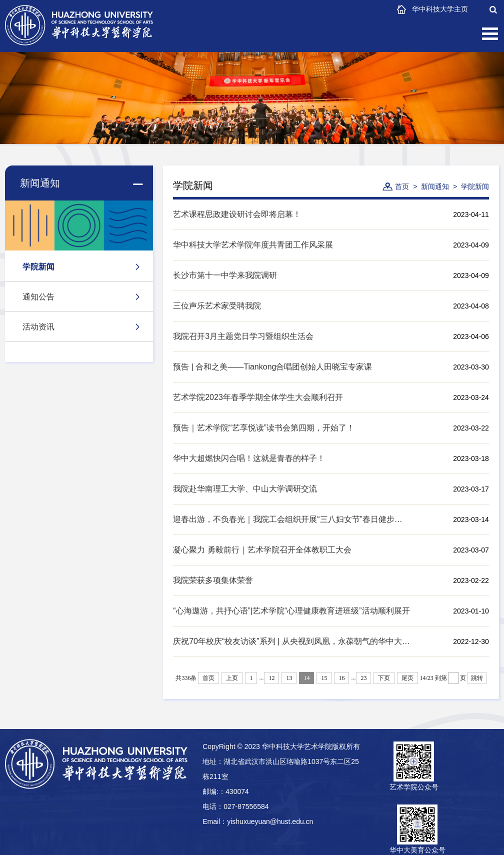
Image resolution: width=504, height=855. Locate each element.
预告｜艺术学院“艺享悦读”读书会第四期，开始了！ (264, 428)
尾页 (407, 678)
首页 (402, 187)
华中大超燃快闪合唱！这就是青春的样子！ (249, 458)
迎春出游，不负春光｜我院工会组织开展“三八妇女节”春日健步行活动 (291, 519)
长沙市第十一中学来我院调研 (225, 275)
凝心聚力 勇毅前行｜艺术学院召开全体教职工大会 (262, 550)
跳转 (477, 678)
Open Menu (490, 34)
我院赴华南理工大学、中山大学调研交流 (245, 489)
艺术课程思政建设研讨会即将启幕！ (237, 214)
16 (341, 678)
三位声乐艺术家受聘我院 (217, 306)
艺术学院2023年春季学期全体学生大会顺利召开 (258, 397)
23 (363, 678)
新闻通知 (435, 187)
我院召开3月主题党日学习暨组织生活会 (243, 336)
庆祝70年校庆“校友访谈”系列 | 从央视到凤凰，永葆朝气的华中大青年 (291, 641)
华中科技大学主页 (440, 9)
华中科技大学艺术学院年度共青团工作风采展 (253, 245)
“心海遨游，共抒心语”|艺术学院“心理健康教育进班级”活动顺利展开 (291, 611)
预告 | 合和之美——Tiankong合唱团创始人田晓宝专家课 (272, 367)
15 (324, 678)
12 (271, 678)
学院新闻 (475, 187)
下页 (384, 678)
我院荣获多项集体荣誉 (213, 580)
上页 (232, 678)
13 (289, 678)
